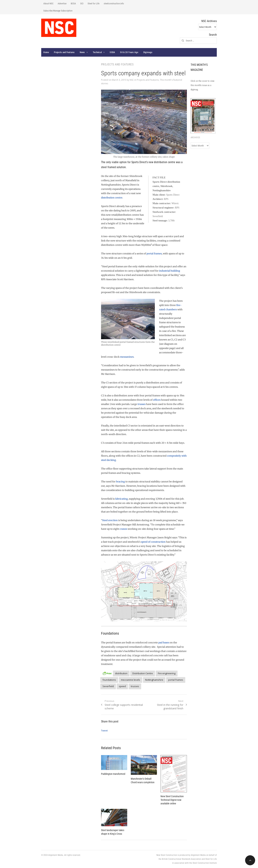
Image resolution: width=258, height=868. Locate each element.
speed (122, 686)
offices (157, 400)
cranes (123, 529)
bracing (120, 482)
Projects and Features (64, 52)
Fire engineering (167, 673)
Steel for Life (94, 3)
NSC (132, 80)
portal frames (154, 254)
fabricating (121, 499)
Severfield (108, 686)
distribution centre (112, 198)
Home (46, 52)
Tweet (104, 731)
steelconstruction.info (114, 3)
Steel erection (110, 520)
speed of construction (153, 542)
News (82, 52)
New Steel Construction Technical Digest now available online (172, 800)
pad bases (164, 643)
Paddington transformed (113, 774)
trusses (142, 404)
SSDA (112, 52)
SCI (82, 3)
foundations (109, 680)
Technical (97, 52)
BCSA (73, 3)
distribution (121, 673)
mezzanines (127, 357)
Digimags (148, 52)
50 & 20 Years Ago (129, 52)
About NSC (48, 3)
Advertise (62, 3)
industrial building (170, 271)
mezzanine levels (131, 680)
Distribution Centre (143, 673)
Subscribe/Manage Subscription (58, 11)
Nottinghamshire (154, 680)
